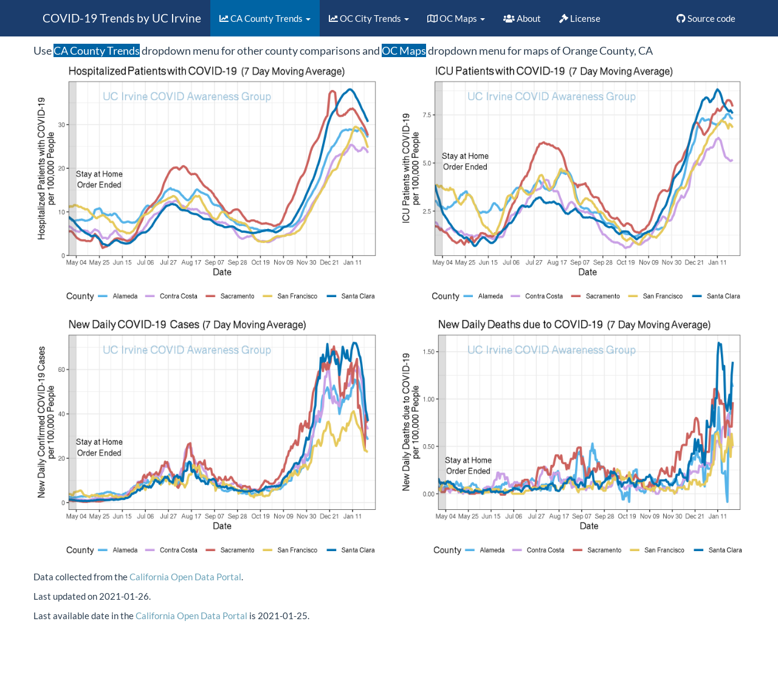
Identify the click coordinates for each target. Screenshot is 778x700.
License (580, 18)
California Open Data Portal (185, 577)
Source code (706, 18)
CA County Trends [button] (265, 18)
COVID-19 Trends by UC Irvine (122, 18)
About (522, 18)
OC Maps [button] (456, 18)
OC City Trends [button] (369, 18)
